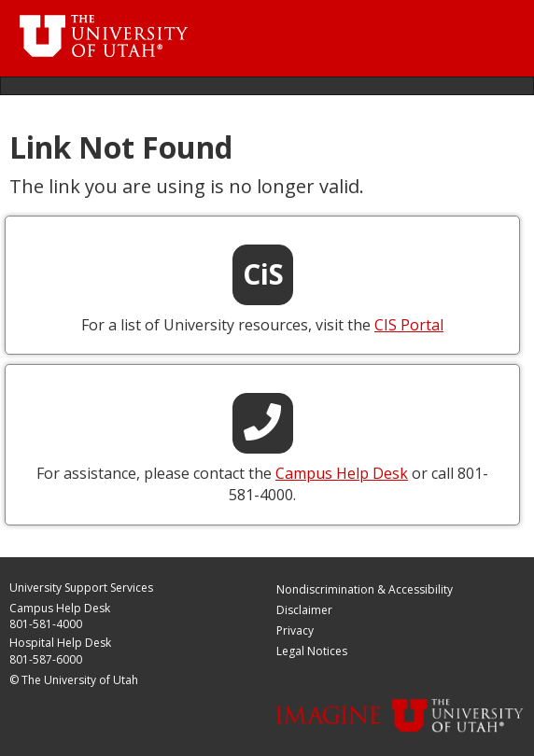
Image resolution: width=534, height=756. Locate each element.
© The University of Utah (74, 680)
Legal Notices (312, 651)
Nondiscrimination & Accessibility (365, 589)
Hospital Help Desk (60, 643)
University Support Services (81, 588)
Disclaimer (304, 610)
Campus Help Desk (60, 608)
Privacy (295, 630)
